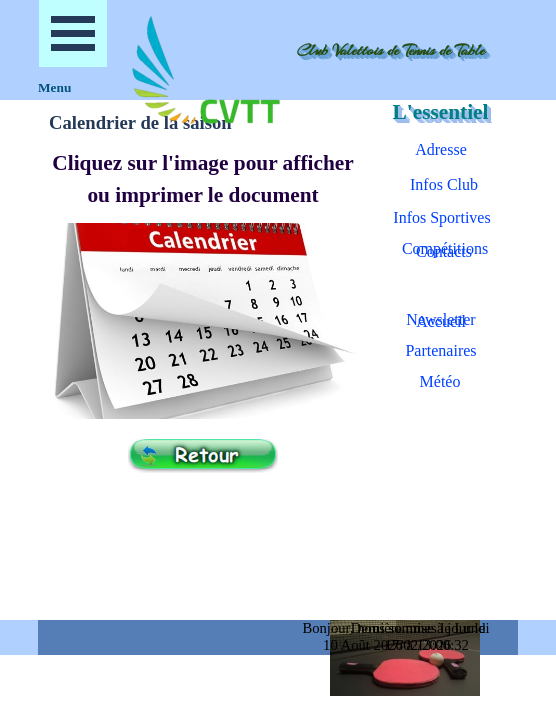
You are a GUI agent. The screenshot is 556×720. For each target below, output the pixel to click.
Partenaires (440, 350)
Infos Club (444, 184)
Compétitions (445, 248)
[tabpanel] (203, 179)
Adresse (441, 149)
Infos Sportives (441, 217)
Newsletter (440, 319)
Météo (440, 381)
